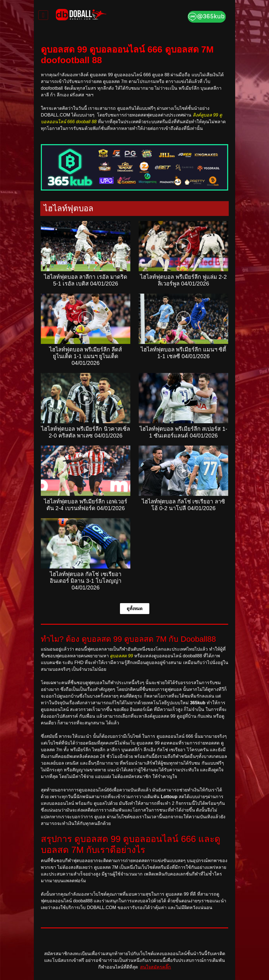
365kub (198, 703)
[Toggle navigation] (43, 15)
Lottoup (169, 797)
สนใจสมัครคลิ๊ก (155, 967)
